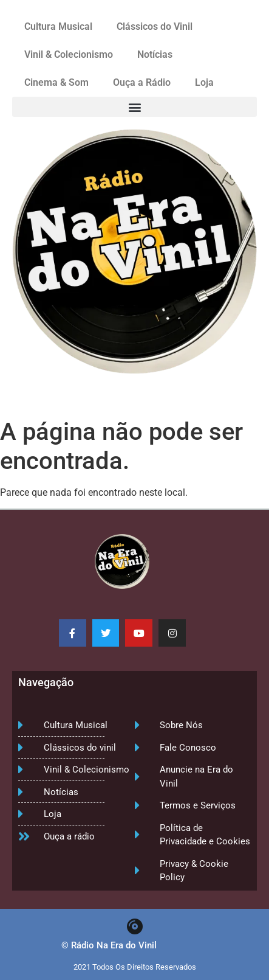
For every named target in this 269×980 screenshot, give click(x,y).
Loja (204, 82)
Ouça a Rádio (142, 82)
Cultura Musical (58, 26)
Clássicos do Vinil (155, 26)
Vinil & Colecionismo (69, 54)
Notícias (155, 54)
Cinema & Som (56, 82)
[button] (134, 107)
